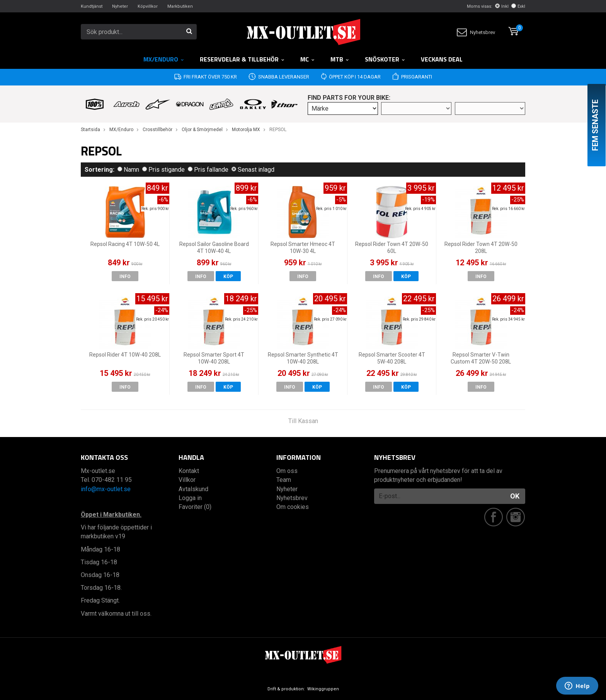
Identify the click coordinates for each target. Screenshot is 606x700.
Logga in (190, 498)
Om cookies (293, 507)
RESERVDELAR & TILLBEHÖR (242, 59)
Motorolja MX (246, 130)
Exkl (518, 6)
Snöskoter (385, 59)
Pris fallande (208, 170)
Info (125, 277)
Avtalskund (193, 489)
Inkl (502, 6)
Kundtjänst (92, 6)
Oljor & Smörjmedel (202, 130)
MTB (340, 59)
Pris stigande (163, 170)
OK (515, 496)
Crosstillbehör (157, 130)
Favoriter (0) (195, 507)
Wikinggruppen (323, 689)
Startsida (90, 130)
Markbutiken (180, 6)
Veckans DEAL (442, 59)
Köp (228, 277)
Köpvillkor (148, 6)
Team (284, 480)
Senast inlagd (253, 170)
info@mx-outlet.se (106, 489)
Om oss (287, 471)
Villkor (187, 480)
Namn (128, 170)
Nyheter (120, 6)
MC (308, 59)
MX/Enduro (164, 59)
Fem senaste (595, 125)
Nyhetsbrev (476, 32)
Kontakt (189, 471)
